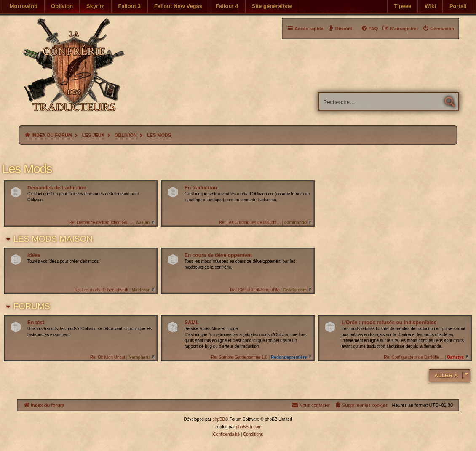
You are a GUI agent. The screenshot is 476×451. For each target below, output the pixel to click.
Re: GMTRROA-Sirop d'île (255, 290)
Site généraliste (272, 6)
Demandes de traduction (57, 188)
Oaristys (455, 357)
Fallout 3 (129, 6)
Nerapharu (139, 357)
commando (295, 223)
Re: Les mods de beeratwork (101, 290)
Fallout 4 (227, 6)
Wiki (430, 6)
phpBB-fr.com (249, 427)
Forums (32, 306)
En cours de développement (218, 255)
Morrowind (24, 6)
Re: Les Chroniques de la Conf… (250, 223)
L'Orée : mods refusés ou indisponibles (389, 323)
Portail (458, 6)
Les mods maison (53, 239)
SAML (192, 323)
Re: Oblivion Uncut (108, 357)
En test (36, 323)
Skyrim (95, 6)
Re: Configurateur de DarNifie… (414, 357)
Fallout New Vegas (178, 6)
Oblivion (62, 6)
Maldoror (140, 290)
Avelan (143, 223)
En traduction (201, 188)
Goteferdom (295, 290)
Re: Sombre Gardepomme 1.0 (239, 357)
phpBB (219, 419)
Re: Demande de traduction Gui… (101, 223)
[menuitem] (438, 29)
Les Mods (27, 169)
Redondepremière (289, 357)
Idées (34, 255)
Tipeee (402, 6)
